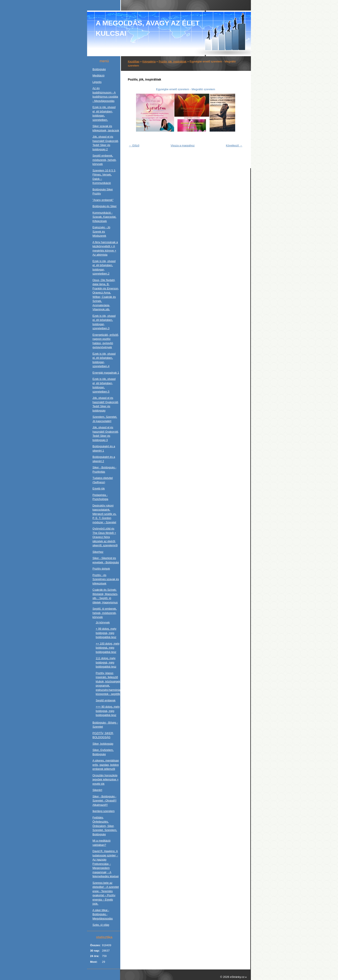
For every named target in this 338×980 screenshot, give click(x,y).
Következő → (234, 145)
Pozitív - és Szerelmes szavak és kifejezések (106, 579)
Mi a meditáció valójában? (102, 843)
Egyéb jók (99, 488)
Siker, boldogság (103, 744)
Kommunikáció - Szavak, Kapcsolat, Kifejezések (104, 217)
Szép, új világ (101, 925)
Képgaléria (149, 61)
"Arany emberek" (103, 200)
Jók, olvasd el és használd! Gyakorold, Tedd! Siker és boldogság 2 (106, 143)
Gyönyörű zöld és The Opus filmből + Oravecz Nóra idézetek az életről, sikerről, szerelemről (105, 537)
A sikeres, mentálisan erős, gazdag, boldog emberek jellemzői (106, 765)
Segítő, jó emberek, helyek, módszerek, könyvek (105, 613)
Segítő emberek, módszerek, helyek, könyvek (105, 160)
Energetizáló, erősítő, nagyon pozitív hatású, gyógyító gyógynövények (106, 341)
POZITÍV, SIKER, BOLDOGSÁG (103, 735)
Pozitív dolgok (101, 569)
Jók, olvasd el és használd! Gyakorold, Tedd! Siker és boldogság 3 (106, 434)
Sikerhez (98, 552)
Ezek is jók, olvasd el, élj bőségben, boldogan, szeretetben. (104, 113)
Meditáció (99, 75)
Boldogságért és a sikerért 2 (104, 459)
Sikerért (97, 790)
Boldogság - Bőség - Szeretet (105, 725)
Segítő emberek (106, 700)
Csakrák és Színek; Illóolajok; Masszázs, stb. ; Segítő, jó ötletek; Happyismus (105, 596)
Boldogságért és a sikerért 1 (104, 448)
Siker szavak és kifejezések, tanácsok (106, 128)
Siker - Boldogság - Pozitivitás (104, 470)
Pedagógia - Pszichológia (100, 497)
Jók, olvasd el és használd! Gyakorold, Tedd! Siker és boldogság (106, 404)
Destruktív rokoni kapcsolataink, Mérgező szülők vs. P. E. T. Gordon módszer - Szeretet (104, 514)
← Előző (134, 145)
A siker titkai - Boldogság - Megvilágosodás (103, 914)
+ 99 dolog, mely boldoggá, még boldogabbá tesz (106, 633)
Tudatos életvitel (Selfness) (103, 480)
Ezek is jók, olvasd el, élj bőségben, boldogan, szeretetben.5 (104, 385)
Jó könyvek (103, 622)
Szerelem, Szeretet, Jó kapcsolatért (105, 419)
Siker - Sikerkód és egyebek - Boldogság (106, 560)
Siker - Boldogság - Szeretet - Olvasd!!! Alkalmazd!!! (104, 801)
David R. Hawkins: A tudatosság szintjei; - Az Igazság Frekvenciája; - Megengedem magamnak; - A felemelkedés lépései (106, 864)
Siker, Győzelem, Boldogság (103, 752)
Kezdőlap (134, 61)
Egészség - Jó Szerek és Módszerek (101, 231)
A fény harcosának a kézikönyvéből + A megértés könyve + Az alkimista (105, 248)
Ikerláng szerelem (104, 811)
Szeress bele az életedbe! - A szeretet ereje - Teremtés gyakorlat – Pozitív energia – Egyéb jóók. (106, 893)
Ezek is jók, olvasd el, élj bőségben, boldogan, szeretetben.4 (104, 360)
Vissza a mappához (182, 145)
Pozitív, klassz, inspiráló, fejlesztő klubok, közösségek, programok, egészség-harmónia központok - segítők (108, 684)
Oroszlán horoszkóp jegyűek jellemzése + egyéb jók (106, 780)
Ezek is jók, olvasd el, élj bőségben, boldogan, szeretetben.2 (104, 267)
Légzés (97, 82)
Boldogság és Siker (105, 206)
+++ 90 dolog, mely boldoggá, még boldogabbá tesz (108, 711)
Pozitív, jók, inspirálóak (173, 61)
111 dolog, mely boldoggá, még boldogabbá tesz (106, 662)
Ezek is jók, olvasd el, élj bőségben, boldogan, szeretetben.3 (104, 322)
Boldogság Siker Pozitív (103, 192)
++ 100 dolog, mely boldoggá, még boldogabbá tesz (108, 648)
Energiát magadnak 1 (106, 373)
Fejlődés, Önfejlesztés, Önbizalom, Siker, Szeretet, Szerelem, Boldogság (105, 826)
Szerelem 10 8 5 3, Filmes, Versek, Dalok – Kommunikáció (104, 177)
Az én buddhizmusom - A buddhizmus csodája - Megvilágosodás (105, 95)
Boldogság (99, 69)
